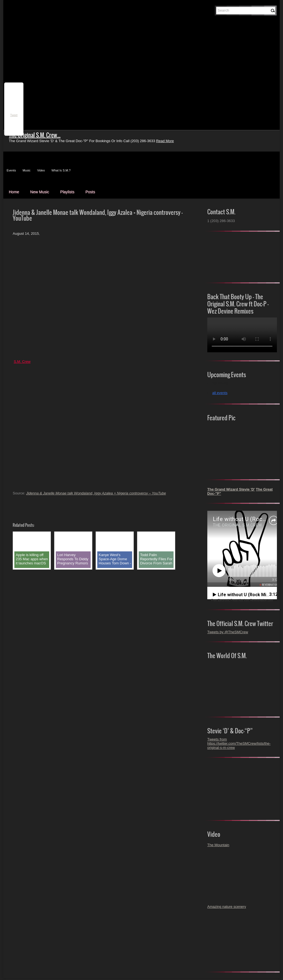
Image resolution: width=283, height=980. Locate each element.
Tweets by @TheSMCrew (228, 632)
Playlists (67, 192)
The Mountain (218, 845)
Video (41, 170)
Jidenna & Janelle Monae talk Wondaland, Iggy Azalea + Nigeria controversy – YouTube (96, 493)
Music (27, 170)
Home (14, 192)
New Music (40, 192)
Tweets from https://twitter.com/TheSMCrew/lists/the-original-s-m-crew (239, 743)
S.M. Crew (22, 362)
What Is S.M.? (61, 170)
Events (11, 170)
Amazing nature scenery (227, 907)
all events (220, 393)
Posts (90, 192)
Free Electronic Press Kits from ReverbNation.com (242, 600)
